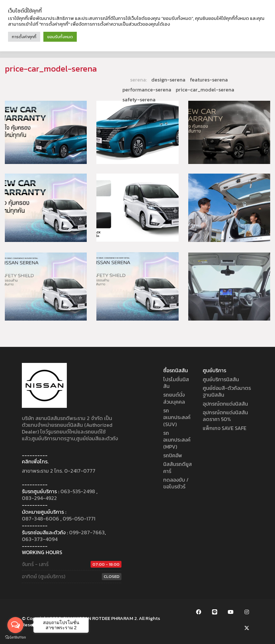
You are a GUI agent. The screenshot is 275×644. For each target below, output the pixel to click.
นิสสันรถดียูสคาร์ (177, 468)
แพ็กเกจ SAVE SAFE (225, 428)
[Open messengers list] (15, 625)
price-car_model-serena (205, 90)
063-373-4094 (40, 539)
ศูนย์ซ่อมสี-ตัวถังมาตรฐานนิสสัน (227, 392)
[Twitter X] (247, 628)
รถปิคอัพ (173, 455)
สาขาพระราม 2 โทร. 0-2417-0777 (59, 471)
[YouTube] (231, 612)
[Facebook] (199, 612)
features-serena (209, 80)
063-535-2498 (78, 491)
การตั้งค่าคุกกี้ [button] (24, 37)
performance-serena (147, 90)
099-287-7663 (87, 532)
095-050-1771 (79, 519)
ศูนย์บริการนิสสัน (221, 379)
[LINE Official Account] (215, 612)
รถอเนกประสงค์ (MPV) (177, 440)
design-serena (168, 80)
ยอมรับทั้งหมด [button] (60, 37)
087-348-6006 (40, 519)
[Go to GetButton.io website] (15, 637)
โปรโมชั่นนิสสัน (176, 383)
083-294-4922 (39, 498)
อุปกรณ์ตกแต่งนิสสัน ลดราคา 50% (225, 416)
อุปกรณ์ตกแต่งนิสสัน (225, 404)
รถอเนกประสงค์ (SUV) (177, 417)
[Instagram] (247, 612)
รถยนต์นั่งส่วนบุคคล (174, 398)
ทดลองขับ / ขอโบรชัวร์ (176, 483)
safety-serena (139, 100)
